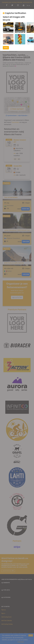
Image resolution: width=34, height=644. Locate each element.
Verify (6, 48)
